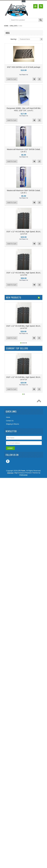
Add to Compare (39, 79)
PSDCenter (24, 475)
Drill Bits (14, 26)
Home (6, 26)
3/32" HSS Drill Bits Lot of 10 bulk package (24, 67)
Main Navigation (6, 20)
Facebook (8, 461)
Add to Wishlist (34, 79)
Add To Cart (12, 79)
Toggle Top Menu (24, 1)
